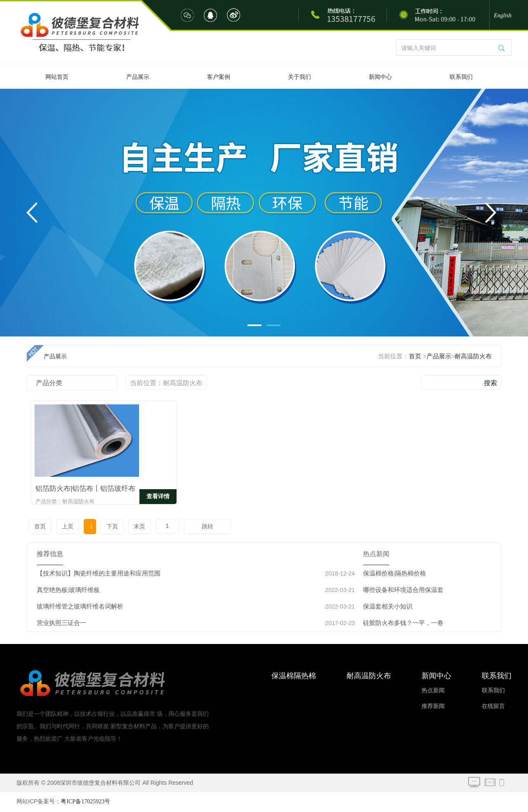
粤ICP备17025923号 (85, 803)
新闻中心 (380, 77)
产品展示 (138, 77)
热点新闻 (433, 692)
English (503, 15)
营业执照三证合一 (61, 624)
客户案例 (219, 77)
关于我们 (299, 77)
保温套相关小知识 (388, 608)
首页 (415, 356)
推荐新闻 (433, 707)
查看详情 (122, 498)
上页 (66, 528)
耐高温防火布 (473, 356)
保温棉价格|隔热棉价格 (395, 575)
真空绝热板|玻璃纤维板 (68, 591)
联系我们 (461, 77)
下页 (108, 528)
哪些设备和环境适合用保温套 (403, 591)
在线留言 (493, 707)
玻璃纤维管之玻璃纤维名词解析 (80, 608)
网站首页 (57, 77)
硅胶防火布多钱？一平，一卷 (403, 624)
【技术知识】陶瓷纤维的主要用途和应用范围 (99, 575)
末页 (134, 528)
